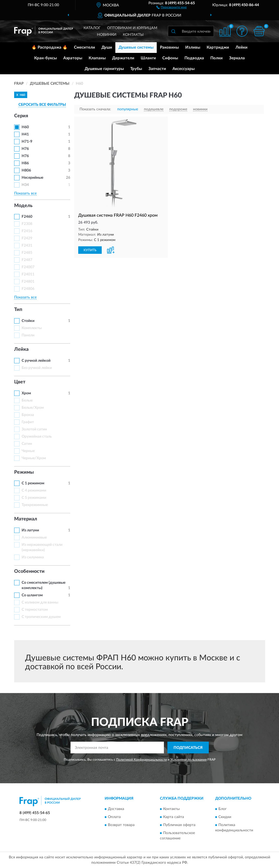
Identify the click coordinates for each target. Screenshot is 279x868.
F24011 (28, 274)
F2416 (27, 231)
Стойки (28, 321)
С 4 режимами (34, 491)
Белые (27, 400)
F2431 (27, 246)
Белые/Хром (33, 408)
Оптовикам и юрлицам (132, 28)
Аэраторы (73, 58)
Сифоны (170, 58)
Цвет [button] (20, 382)
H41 (25, 134)
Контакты (133, 35)
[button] (172, 7)
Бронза (28, 415)
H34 (25, 185)
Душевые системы (136, 47)
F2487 (27, 260)
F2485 (27, 253)
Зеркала (237, 58)
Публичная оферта (179, 825)
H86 (25, 163)
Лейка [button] (21, 349)
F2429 (27, 238)
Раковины (169, 47)
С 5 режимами (34, 498)
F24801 (28, 282)
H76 (25, 149)
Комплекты (32, 328)
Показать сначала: (95, 109)
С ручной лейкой (36, 361)
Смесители (85, 47)
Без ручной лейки (37, 368)
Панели (28, 335)
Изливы (193, 47)
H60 (25, 127)
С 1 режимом (33, 483)
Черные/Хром (34, 458)
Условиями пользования (188, 760)
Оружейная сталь (37, 437)
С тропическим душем (41, 617)
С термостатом (35, 610)
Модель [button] (23, 206)
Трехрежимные (35, 505)
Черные (28, 451)
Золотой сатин (34, 429)
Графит (28, 422)
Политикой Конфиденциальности (142, 760)
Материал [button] (26, 519)
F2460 (27, 217)
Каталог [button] (92, 28)
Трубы (136, 69)
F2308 (27, 224)
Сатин (27, 444)
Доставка (116, 809)
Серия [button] (21, 116)
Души (107, 47)
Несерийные (32, 178)
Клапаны (97, 58)
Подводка (194, 58)
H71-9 (27, 142)
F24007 (28, 267)
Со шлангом (32, 595)
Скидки (225, 817)
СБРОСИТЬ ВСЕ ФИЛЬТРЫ (42, 105)
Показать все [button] (25, 193)
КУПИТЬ (90, 250)
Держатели (123, 58)
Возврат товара (121, 825)
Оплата (114, 817)
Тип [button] (18, 310)
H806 (26, 170)
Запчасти (157, 69)
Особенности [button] (29, 571)
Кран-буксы (46, 58)
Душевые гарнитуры (104, 69)
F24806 (28, 289)
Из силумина (33, 557)
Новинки (107, 35)
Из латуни (30, 530)
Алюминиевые (34, 538)
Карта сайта (174, 817)
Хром (26, 393)
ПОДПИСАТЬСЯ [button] (188, 748)
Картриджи (218, 47)
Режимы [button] (24, 472)
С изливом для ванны (40, 602)
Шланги (148, 58)
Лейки (241, 47)
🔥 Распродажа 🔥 (50, 47)
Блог (223, 809)
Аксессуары (184, 69)
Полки (217, 58)
